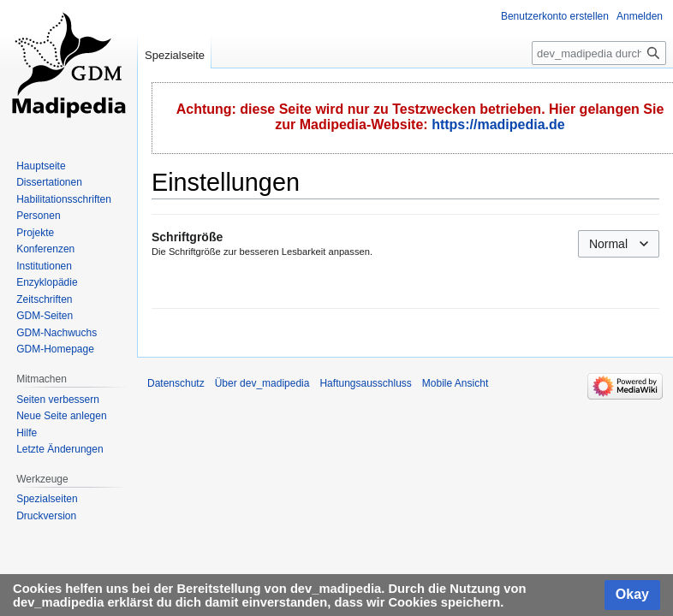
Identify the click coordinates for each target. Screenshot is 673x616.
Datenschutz (176, 383)
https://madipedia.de (498, 124)
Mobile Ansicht (455, 383)
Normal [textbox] (608, 244)
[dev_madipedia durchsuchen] (599, 53)
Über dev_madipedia (262, 383)
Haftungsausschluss (365, 383)
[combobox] (619, 244)
